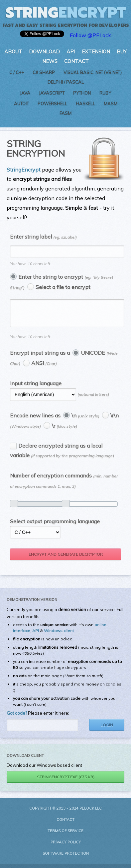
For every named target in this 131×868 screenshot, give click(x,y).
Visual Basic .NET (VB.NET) (93, 72)
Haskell (85, 104)
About (13, 52)
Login (107, 729)
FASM (65, 113)
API (71, 52)
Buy (122, 52)
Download (44, 52)
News (50, 61)
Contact (76, 61)
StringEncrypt (24, 170)
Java (25, 93)
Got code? (17, 717)
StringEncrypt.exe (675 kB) (66, 781)
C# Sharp (44, 72)
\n (85, 419)
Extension (96, 52)
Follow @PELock (90, 35)
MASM (111, 104)
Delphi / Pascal (66, 82)
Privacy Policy (66, 846)
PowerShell (52, 104)
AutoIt (21, 104)
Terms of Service (65, 835)
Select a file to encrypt (63, 287)
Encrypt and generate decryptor (66, 558)
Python (82, 93)
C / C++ (17, 72)
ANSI (44, 367)
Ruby (105, 93)
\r (65, 430)
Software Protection (66, 857)
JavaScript (52, 93)
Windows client (59, 635)
